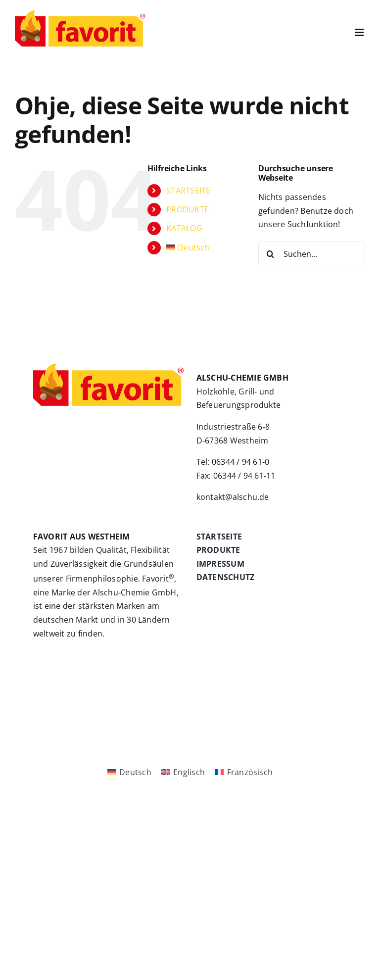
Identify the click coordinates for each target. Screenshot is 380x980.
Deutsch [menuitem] (135, 772)
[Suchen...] (312, 254)
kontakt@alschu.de (233, 497)
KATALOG (184, 228)
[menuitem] (205, 248)
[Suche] (271, 254)
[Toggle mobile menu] (360, 32)
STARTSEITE (188, 191)
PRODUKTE (188, 209)
